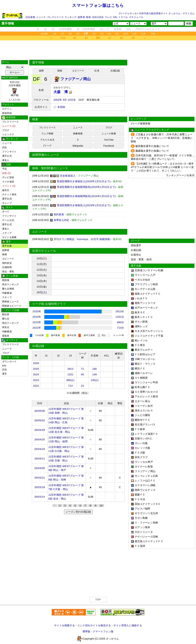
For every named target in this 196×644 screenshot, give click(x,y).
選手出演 (7, 199)
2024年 (37, 317)
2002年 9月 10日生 (65, 100)
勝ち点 (6, 319)
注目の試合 (98, 17)
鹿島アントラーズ (145, 303)
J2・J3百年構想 (86, 29)
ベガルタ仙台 (143, 280)
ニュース (41, 17)
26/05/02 (40, 420)
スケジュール (136, 17)
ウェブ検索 (47, 134)
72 (82, 369)
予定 (153, 34)
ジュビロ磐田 (143, 415)
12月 (143, 34)
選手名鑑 (7, 246)
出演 (97, 71)
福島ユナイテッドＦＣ (148, 294)
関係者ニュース (11, 302)
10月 (126, 34)
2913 (70, 369)
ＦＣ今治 (140, 499)
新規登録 (7, 113)
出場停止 (136, 255)
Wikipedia (78, 146)
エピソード (8, 259)
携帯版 (86, 631)
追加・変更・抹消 (141, 259)
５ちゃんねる (47, 140)
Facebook (109, 146)
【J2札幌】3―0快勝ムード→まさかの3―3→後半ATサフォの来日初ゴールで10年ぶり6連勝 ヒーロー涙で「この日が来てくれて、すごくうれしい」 (162, 167)
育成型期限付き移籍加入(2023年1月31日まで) (84, 205)
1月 (55, 34)
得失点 (6, 327)
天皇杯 (118, 29)
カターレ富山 (143, 401)
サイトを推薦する (64, 625)
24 (75, 38)
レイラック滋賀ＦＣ (146, 434)
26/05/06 (40, 411)
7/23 (63, 38)
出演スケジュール (44, 251)
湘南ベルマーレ (144, 373)
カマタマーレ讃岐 (145, 485)
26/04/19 (40, 449)
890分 (120, 322)
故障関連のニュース (46, 155)
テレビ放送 (8, 177)
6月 (94, 34)
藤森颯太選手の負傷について (152, 151)
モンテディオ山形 (145, 289)
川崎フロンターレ (145, 359)
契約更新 (59, 214)
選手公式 (7, 156)
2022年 (37, 328)
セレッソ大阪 (143, 448)
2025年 (37, 311)
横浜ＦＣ (140, 368)
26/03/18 (40, 487)
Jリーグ (47, 146)
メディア (7, 233)
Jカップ (105, 29)
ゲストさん (189, 13)
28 (122, 38)
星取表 (6, 336)
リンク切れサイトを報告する (94, 625)
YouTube (109, 140)
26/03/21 (40, 478)
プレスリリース (55, 17)
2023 (36, 380)
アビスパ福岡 (143, 509)
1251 (70, 374)
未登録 (59, 107)
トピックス (8, 135)
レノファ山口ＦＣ (145, 481)
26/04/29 (40, 430)
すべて (6, 212)
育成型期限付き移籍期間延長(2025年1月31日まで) (86, 187)
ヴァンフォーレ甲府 (146, 382)
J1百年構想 (65, 29)
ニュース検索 (109, 134)
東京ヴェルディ (144, 350)
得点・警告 (8, 272)
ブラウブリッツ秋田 (146, 284)
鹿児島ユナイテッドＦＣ (149, 541)
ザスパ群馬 (141, 322)
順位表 (6, 314)
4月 (78, 34)
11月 (135, 34)
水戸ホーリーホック (146, 308)
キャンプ (7, 203)
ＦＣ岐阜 (140, 429)
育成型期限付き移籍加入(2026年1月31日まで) (84, 181)
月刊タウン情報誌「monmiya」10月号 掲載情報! (82, 239)
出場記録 (115, 71)
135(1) (94, 380)
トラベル (123, 17)
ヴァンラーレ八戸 (145, 275)
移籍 (88, 17)
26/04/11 (40, 459)
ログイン (7, 109)
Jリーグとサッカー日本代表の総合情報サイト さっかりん (150, 13)
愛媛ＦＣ (140, 495)
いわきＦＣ (141, 298)
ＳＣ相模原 (141, 378)
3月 (70, 34)
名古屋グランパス (145, 424)
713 (70, 386)
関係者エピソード (12, 306)
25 (86, 38)
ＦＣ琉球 (140, 546)
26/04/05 (40, 468)
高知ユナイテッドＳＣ (148, 504)
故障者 (81, 17)
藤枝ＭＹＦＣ (143, 420)
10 (101, 506)
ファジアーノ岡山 (145, 471)
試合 (4, 147)
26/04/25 (40, 439)
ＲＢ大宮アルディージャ (149, 331)
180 (95, 369)
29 (133, 38)
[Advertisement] (98, 50)
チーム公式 (8, 220)
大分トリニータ (144, 532)
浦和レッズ (141, 326)
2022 (36, 386)
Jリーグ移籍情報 (141, 124)
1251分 (120, 317)
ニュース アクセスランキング (152, 130)
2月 (62, 34)
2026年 (44, 34)
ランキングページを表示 (180, 175)
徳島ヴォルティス (145, 490)
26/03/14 (40, 497)
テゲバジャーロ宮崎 (146, 537)
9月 (117, 34)
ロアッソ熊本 (143, 527)
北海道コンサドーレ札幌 (149, 270)
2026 (36, 363)
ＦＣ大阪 (140, 453)
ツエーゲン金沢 (144, 406)
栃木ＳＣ (140, 312)
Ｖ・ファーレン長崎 (146, 523)
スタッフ (7, 297)
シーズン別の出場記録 (78, 512)
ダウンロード (9, 362)
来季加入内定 (61, 220)
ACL (129, 29)
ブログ (6, 130)
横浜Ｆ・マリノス (145, 364)
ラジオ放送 (8, 182)
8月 (110, 34)
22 (82, 386)
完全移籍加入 (68, 176)
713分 (120, 328)
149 (95, 374)
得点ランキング (11, 284)
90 (82, 374)
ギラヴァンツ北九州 (146, 513)
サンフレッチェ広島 (146, 476)
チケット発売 (9, 194)
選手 (4, 374)
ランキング (71, 17)
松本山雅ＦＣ (143, 387)
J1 (38, 29)
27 (110, 38)
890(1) (70, 380)
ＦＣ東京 (140, 345)
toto (115, 17)
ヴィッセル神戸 (144, 462)
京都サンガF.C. (144, 439)
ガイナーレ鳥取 (144, 467)
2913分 (120, 311)
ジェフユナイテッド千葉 (149, 336)
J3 (53, 29)
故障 (41, 71)
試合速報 (30, 17)
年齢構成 (7, 293)
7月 (102, 34)
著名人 (6, 160)
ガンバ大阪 (141, 443)
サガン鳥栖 (141, 518)
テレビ (108, 17)
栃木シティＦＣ (144, 317)
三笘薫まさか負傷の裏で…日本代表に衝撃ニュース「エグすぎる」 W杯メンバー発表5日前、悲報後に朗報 (162, 138)
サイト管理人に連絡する (128, 625)
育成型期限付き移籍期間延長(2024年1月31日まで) (86, 196)
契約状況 (7, 263)
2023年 (37, 322)
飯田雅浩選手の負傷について (152, 146)
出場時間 (7, 267)
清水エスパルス (144, 410)
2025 (36, 369)
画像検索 (78, 134)
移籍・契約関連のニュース (50, 168)
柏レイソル (141, 340)
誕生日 (6, 190)
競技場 (6, 280)
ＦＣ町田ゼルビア (145, 354)
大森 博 (63, 92)
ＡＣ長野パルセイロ (146, 392)
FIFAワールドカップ (148, 29)
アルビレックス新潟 (146, 396)
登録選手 (136, 245)
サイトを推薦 (9, 237)
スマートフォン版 (103, 631)
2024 (36, 374)
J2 (45, 29)
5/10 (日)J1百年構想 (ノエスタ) (15, 91)
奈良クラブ (141, 457)
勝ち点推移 (8, 289)
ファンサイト (9, 152)
